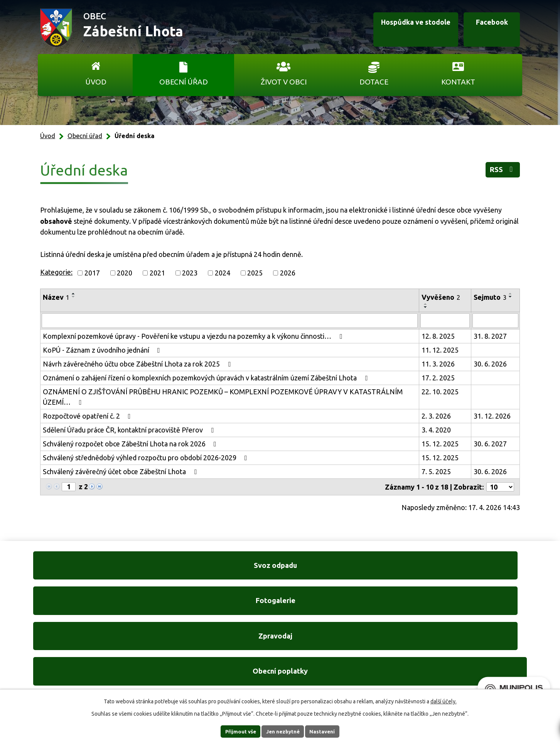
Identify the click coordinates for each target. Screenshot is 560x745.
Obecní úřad (184, 82)
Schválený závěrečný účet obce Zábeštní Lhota (121, 471)
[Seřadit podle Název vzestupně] (74, 294)
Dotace (374, 82)
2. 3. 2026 (436, 416)
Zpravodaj (344, 571)
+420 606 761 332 (198, 646)
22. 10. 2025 (440, 392)
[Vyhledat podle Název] (230, 321)
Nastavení (329, 731)
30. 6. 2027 (490, 444)
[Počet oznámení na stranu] (500, 487)
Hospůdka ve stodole (397, 28)
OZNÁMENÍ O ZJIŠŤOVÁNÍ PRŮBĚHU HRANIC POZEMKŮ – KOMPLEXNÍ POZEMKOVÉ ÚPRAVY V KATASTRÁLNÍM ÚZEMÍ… (223, 397)
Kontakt (458, 82)
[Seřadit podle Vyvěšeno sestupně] (426, 307)
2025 (255, 273)
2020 (125, 273)
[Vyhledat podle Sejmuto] (495, 321)
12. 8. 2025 (438, 336)
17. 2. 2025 (438, 378)
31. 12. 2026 (492, 416)
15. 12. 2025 (440, 444)
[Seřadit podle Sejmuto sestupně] (511, 297)
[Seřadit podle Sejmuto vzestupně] (511, 294)
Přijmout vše (234, 731)
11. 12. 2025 (440, 350)
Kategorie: (56, 272)
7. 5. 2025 (436, 471)
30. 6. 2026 (490, 364)
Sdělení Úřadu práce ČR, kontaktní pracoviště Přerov (130, 430)
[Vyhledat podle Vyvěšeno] (445, 321)
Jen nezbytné (283, 731)
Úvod (96, 82)
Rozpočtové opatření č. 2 (88, 416)
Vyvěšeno (441, 297)
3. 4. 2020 (436, 430)
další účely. (444, 701)
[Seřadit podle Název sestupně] (74, 297)
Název (56, 297)
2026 (288, 273)
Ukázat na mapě (380, 661)
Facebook (484, 28)
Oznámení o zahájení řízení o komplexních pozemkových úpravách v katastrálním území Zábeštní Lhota (207, 378)
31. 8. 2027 (490, 336)
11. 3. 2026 (438, 364)
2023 (190, 273)
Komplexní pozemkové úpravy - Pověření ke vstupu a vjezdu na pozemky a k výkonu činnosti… (194, 336)
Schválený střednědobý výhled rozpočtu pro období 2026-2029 (147, 458)
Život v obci (284, 82)
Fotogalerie (216, 571)
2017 (92, 273)
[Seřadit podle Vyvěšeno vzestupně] (426, 304)
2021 (157, 273)
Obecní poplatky (473, 571)
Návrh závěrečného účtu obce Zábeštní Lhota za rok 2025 (138, 364)
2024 (223, 273)
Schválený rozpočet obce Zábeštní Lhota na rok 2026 (131, 444)
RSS (499, 172)
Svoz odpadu (87, 571)
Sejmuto (490, 297)
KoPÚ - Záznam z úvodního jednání (103, 350)
